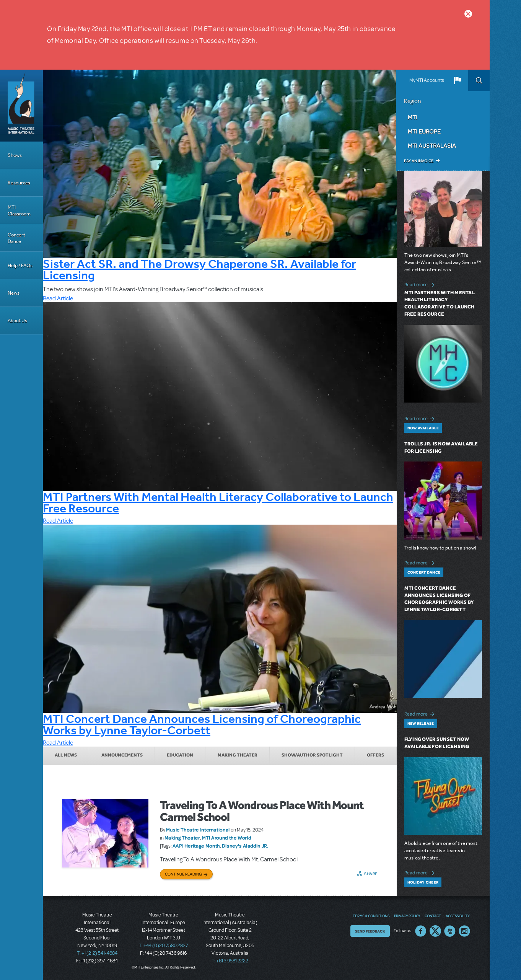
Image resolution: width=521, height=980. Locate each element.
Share (371, 874)
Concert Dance (16, 238)
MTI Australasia (432, 145)
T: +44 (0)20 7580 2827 (164, 946)
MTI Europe (424, 131)
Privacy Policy (407, 916)
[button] (458, 80)
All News (66, 755)
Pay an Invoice (419, 161)
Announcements (122, 755)
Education (180, 755)
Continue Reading (183, 874)
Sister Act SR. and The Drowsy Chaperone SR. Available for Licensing (199, 269)
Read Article (58, 298)
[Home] (21, 106)
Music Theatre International (198, 830)
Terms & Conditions (371, 916)
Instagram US (464, 931)
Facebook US (421, 931)
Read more (421, 284)
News (14, 293)
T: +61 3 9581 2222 (230, 961)
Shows (15, 155)
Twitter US (435, 931)
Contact (433, 916)
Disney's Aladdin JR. (245, 846)
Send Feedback (370, 931)
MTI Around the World (227, 838)
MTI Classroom (19, 210)
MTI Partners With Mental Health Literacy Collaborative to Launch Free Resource (218, 502)
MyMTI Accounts (427, 80)
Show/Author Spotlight (312, 755)
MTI (413, 117)
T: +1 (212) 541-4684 (97, 953)
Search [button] (479, 80)
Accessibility (458, 916)
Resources (19, 183)
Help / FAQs (20, 265)
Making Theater (238, 755)
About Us (17, 320)
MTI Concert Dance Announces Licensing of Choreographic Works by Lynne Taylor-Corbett (202, 724)
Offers (375, 755)
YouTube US (450, 931)
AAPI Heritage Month (196, 846)
